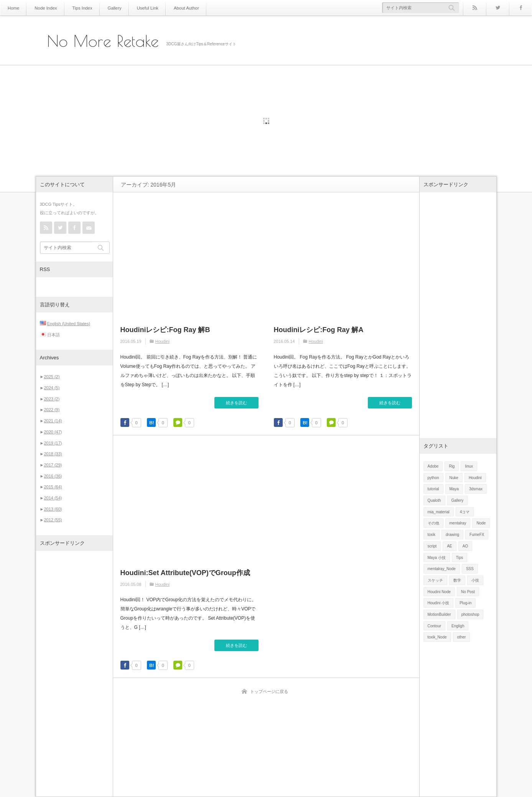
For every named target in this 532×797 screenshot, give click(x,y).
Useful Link (138, 8)
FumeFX (477, 535)
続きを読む (236, 403)
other (462, 637)
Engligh (458, 626)
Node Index (43, 8)
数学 (457, 580)
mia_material (439, 512)
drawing (452, 535)
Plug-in (465, 603)
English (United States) (69, 324)
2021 (53, 421)
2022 (52, 410)
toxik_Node (437, 637)
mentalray (458, 523)
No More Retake (103, 41)
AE (449, 546)
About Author (174, 8)
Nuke (454, 478)
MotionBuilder (439, 614)
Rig (452, 466)
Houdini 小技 (439, 603)
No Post (468, 592)
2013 (53, 509)
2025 (52, 377)
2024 (52, 388)
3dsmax (476, 489)
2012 (53, 520)
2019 (53, 443)
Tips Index (77, 8)
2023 (52, 399)
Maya (454, 489)
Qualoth (434, 500)
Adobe (433, 466)
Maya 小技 (437, 558)
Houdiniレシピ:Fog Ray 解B (165, 330)
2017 (53, 465)
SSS (470, 569)
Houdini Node (439, 592)
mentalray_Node (442, 569)
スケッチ (435, 580)
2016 (53, 476)
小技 (475, 580)
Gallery (107, 8)
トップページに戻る (269, 691)
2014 (53, 498)
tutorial (433, 489)
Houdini (162, 341)
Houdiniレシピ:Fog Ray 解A (319, 330)
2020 (53, 432)
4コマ (465, 512)
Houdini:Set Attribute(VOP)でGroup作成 (185, 573)
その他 (433, 523)
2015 (53, 487)
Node (481, 523)
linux (469, 466)
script (432, 546)
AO (465, 546)
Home (13, 8)
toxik (432, 535)
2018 (53, 454)
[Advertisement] (74, 674)
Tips (460, 558)
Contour (435, 626)
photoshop (470, 614)
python (433, 478)
